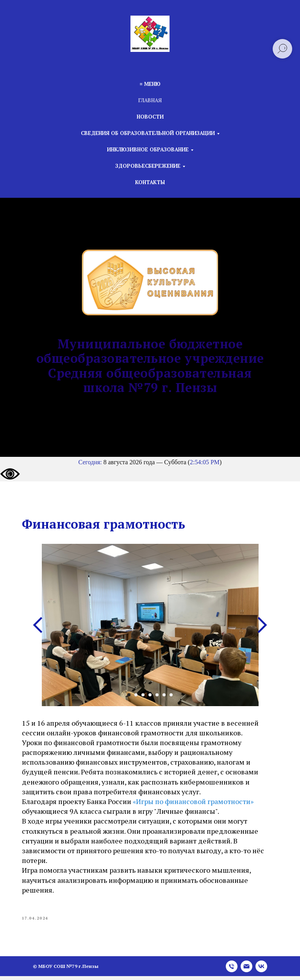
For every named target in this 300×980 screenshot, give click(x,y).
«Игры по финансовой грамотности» (196, 803)
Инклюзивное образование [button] (148, 149)
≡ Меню (150, 84)
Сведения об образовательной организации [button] (148, 133)
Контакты (150, 182)
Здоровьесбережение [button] (148, 166)
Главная (150, 100)
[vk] (261, 970)
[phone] (232, 970)
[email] (246, 970)
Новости (150, 117)
